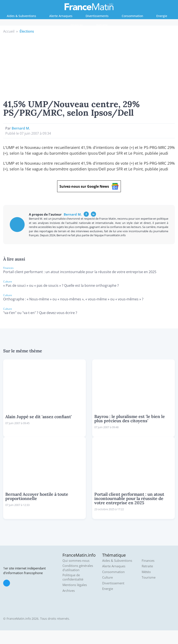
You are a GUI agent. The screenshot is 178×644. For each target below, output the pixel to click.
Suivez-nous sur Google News (89, 186)
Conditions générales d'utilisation (78, 568)
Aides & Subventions (21, 16)
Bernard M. (21, 128)
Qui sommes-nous (76, 561)
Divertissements (97, 16)
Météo (146, 572)
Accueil (9, 31)
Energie (162, 16)
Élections (27, 31)
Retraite (102, 25)
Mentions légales (75, 585)
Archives (69, 591)
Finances (77, 25)
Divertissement (113, 583)
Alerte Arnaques (61, 16)
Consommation (132, 16)
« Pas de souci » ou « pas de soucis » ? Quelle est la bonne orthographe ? (61, 285)
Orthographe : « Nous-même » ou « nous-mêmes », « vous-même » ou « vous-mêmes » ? (73, 299)
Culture (107, 577)
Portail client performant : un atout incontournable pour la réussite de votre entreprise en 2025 (80, 272)
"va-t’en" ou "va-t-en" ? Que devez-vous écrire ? (40, 313)
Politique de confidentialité (73, 577)
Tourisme (149, 577)
